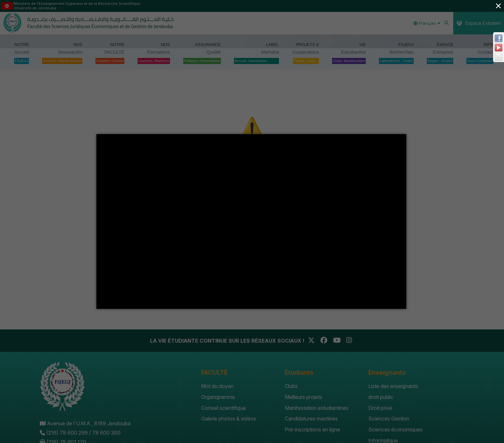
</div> (251, 221)
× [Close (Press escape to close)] (498, 6)
